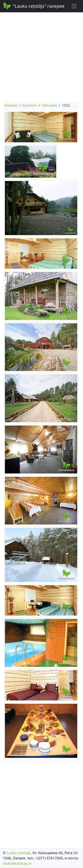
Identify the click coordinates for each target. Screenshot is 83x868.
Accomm (30, 105)
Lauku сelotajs (18, 853)
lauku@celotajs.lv (17, 863)
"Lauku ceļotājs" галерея (34, 6)
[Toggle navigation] (74, 6)
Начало (11, 105)
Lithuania (49, 105)
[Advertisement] (41, 57)
